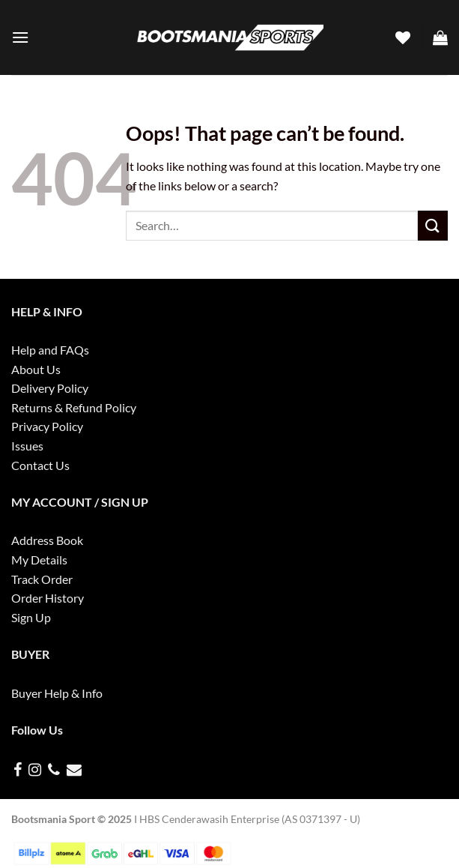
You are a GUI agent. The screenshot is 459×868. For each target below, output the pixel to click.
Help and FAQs (50, 350)
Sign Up (31, 617)
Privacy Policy (47, 426)
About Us (36, 369)
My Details (39, 560)
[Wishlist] (403, 37)
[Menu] (20, 37)
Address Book (47, 540)
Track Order (42, 579)
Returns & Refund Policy (74, 407)
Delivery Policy (50, 388)
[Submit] (433, 225)
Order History (48, 598)
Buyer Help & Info (57, 693)
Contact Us (40, 465)
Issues (27, 446)
